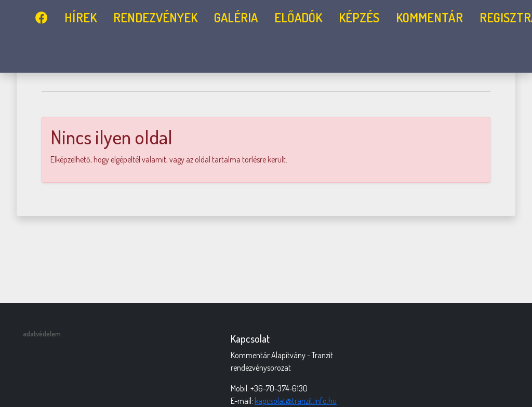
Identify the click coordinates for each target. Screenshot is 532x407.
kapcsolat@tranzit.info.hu (296, 401)
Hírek (81, 17)
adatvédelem (42, 334)
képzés (359, 17)
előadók (298, 17)
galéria (236, 17)
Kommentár (429, 17)
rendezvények (155, 17)
